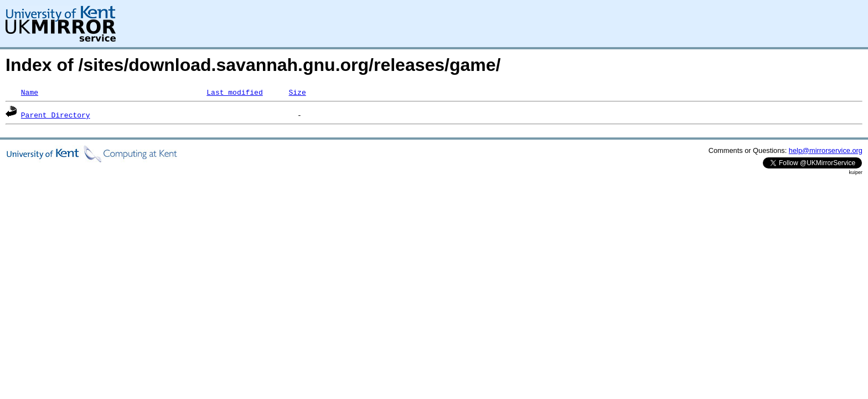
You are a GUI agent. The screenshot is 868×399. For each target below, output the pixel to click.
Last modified (234, 92)
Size (297, 92)
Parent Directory (56, 115)
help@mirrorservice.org (826, 150)
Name (30, 92)
